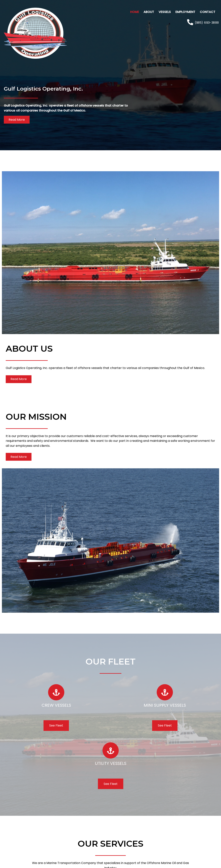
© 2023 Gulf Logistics (110, 856)
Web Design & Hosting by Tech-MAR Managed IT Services (111, 864)
